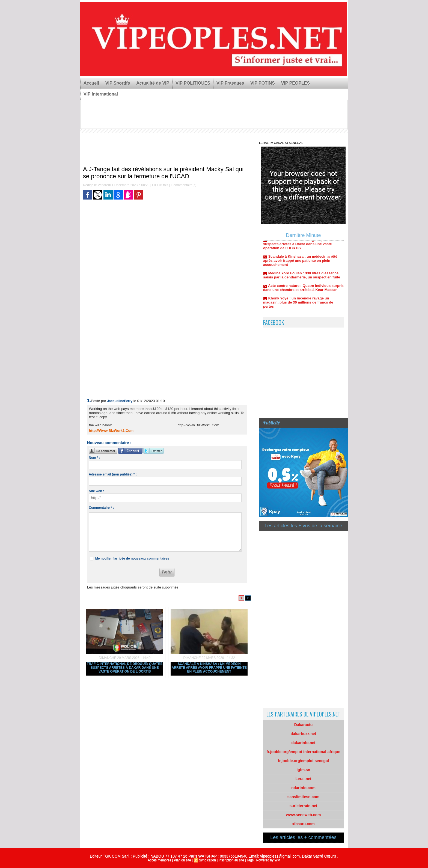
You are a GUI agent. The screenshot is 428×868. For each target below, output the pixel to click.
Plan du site (182, 860)
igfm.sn (304, 770)
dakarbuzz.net (303, 734)
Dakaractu (304, 725)
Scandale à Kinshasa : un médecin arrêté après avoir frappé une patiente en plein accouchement (209, 668)
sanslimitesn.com (304, 797)
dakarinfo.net (304, 743)
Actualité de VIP (153, 83)
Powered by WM (268, 860)
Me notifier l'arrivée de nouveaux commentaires (132, 558)
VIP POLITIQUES (193, 83)
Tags (250, 860)
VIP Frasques (230, 83)
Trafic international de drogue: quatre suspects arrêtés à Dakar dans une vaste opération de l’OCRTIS (125, 668)
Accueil (91, 83)
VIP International (101, 94)
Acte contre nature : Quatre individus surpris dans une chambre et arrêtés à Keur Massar (303, 290)
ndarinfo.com (303, 788)
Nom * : (94, 458)
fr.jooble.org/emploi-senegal (303, 761)
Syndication (207, 860)
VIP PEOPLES (296, 83)
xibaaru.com (303, 824)
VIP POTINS (263, 83)
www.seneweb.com (304, 815)
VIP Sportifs (118, 83)
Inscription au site (231, 860)
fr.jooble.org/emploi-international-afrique (304, 752)
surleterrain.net (304, 806)
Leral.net (303, 779)
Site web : (96, 491)
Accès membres (159, 860)
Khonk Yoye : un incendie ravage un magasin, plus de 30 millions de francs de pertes (298, 305)
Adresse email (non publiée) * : (113, 474)
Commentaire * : (101, 508)
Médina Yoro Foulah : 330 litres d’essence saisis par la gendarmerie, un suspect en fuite (302, 278)
